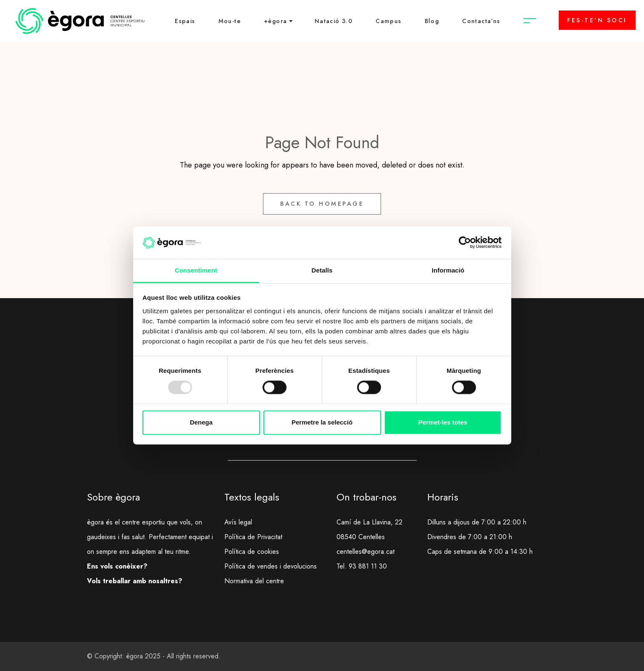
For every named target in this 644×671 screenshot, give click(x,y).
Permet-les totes (443, 422)
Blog (432, 21)
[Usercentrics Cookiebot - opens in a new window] (465, 243)
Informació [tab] (448, 270)
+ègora (275, 21)
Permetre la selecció (322, 422)
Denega (201, 422)
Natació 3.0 (334, 21)
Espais (185, 21)
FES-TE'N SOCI (597, 20)
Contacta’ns (481, 21)
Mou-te (230, 21)
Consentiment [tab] (196, 270)
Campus (388, 21)
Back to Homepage (322, 204)
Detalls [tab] (322, 270)
